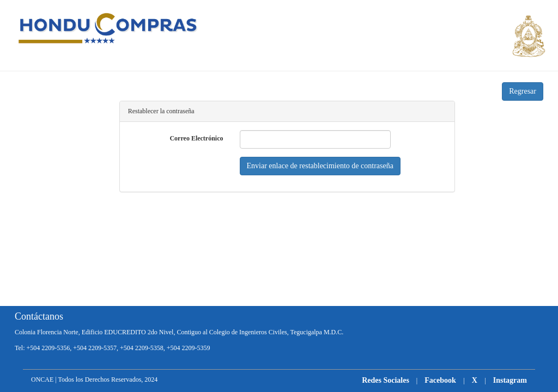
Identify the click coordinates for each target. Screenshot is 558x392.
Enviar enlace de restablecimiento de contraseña (320, 166)
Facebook (441, 380)
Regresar (523, 91)
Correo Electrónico (196, 138)
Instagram (510, 380)
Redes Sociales (386, 380)
